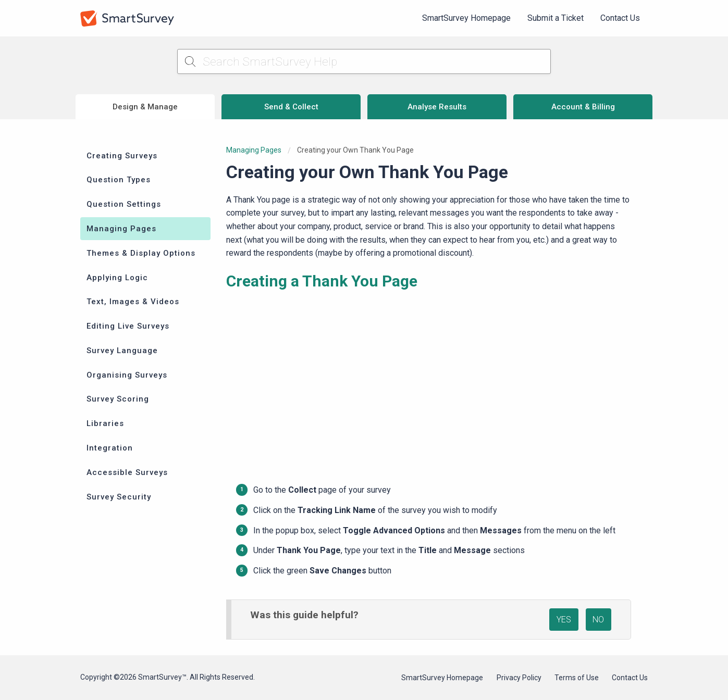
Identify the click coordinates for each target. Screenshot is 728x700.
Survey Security (119, 497)
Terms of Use (577, 678)
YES (564, 620)
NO (598, 620)
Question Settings (124, 204)
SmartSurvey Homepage (466, 18)
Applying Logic (117, 278)
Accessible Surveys (127, 472)
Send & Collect (291, 107)
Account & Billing (583, 107)
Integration (110, 448)
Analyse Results (437, 107)
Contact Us (620, 18)
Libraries (105, 423)
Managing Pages (121, 229)
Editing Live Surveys (128, 326)
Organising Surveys (127, 375)
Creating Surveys (122, 156)
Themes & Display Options (141, 253)
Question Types (119, 180)
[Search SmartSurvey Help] (364, 61)
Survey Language (122, 351)
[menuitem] (466, 18)
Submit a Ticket (556, 18)
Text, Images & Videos (133, 302)
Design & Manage (145, 107)
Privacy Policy (519, 678)
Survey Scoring (118, 399)
